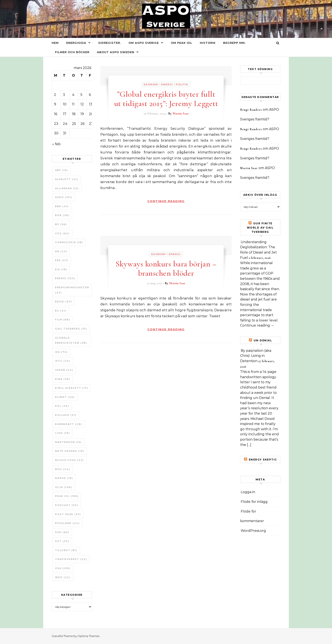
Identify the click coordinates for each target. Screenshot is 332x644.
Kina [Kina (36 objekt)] (63, 379)
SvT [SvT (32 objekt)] (62, 541)
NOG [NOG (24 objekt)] (63, 469)
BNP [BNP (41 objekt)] (62, 206)
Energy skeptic (263, 460)
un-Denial (263, 340)
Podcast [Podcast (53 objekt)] (67, 505)
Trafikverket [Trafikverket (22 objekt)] (71, 559)
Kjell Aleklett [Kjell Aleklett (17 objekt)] (72, 388)
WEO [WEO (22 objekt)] (63, 577)
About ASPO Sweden (116, 52)
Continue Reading (166, 201)
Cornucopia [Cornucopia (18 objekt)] (69, 242)
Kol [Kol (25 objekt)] (62, 406)
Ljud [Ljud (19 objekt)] (62, 433)
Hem (55, 43)
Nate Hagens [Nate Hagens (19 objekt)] (70, 451)
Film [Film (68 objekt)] (63, 320)
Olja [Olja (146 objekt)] (64, 487)
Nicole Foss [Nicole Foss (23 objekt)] (69, 460)
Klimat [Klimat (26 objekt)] (65, 397)
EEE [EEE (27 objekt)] (62, 260)
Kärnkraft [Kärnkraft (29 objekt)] (68, 424)
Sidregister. (110, 43)
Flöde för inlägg (254, 502)
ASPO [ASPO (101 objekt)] (64, 197)
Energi (167, 84)
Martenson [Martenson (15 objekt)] (68, 442)
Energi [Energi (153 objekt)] (65, 278)
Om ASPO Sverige (144, 43)
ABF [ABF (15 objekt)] (62, 170)
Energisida (76, 43)
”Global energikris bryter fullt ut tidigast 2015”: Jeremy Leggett (166, 99)
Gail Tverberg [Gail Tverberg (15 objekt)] (71, 329)
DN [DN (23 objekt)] (61, 251)
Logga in (248, 492)
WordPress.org (253, 531)
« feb (56, 144)
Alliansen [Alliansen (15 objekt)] (67, 188)
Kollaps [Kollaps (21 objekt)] (66, 415)
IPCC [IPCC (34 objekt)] (63, 361)
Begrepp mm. (234, 43)
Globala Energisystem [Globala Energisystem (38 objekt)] (71, 340)
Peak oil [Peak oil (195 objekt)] (67, 496)
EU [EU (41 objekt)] (61, 311)
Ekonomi (151, 84)
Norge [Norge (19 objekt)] (64, 478)
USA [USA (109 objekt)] (63, 568)
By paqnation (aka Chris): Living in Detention (256, 356)
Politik (182, 84)
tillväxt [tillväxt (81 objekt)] (66, 550)
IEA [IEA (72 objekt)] (61, 352)
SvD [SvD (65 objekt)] (62, 532)
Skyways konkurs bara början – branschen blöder (166, 269)
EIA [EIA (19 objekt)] (61, 269)
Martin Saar (181, 113)
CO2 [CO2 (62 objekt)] (62, 233)
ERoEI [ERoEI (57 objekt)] (64, 302)
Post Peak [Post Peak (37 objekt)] (68, 514)
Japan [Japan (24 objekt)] (64, 370)
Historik (208, 43)
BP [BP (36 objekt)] (61, 224)
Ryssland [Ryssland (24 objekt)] (67, 523)
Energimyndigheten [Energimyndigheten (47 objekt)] (72, 290)
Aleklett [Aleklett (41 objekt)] (67, 179)
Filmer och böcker (72, 52)
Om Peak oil (182, 43)
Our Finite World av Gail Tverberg (260, 228)
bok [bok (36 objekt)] (62, 215)
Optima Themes (88, 636)
